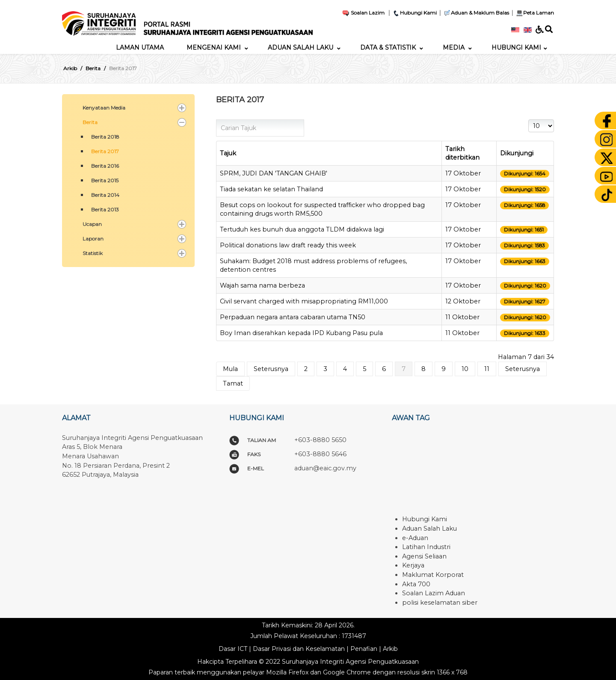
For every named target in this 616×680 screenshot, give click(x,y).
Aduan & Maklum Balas (476, 13)
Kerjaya (413, 565)
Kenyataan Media (104, 108)
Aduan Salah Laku (429, 529)
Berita (90, 122)
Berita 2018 (105, 137)
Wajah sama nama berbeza (262, 285)
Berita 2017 (105, 151)
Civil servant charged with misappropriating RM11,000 (304, 301)
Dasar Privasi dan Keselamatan (299, 649)
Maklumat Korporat (433, 575)
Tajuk (228, 153)
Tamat (233, 383)
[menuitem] (140, 48)
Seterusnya (271, 369)
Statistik (93, 253)
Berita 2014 (105, 195)
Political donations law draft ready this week (288, 245)
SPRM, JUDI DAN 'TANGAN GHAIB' (274, 173)
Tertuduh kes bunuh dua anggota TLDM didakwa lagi (302, 229)
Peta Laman (534, 13)
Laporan (93, 239)
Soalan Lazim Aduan (434, 593)
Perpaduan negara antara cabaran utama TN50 (293, 317)
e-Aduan (415, 538)
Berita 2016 (105, 166)
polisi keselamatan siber (440, 603)
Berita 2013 (105, 209)
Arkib (390, 649)
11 (487, 369)
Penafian (364, 649)
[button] (182, 108)
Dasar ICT (233, 649)
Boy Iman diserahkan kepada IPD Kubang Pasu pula (301, 333)
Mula (230, 369)
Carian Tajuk (216, 120)
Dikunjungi (517, 153)
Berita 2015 (105, 180)
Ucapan (92, 224)
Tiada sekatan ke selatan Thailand (271, 189)
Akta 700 (416, 584)
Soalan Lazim (363, 13)
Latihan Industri (426, 547)
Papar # (529, 120)
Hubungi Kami (415, 13)
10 (465, 369)
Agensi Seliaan (424, 556)
